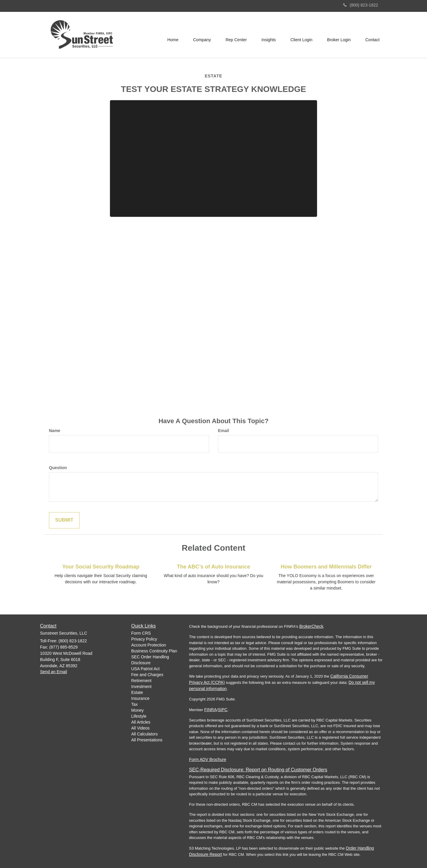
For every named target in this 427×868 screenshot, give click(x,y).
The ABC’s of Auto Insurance (213, 567)
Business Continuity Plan (154, 651)
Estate (137, 692)
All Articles (141, 722)
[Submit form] (64, 520)
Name (55, 431)
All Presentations (147, 740)
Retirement (141, 681)
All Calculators (145, 734)
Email (223, 431)
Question (58, 468)
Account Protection (149, 645)
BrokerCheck (311, 626)
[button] (201, 35)
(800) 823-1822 (361, 5)
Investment (141, 687)
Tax (135, 704)
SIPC (223, 710)
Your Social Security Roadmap (101, 567)
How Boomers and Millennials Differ (326, 567)
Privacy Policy (144, 639)
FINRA (211, 710)
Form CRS (141, 633)
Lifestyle (139, 716)
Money (138, 710)
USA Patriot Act (146, 669)
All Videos (141, 728)
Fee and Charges (147, 675)
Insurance (140, 698)
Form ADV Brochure (208, 759)
